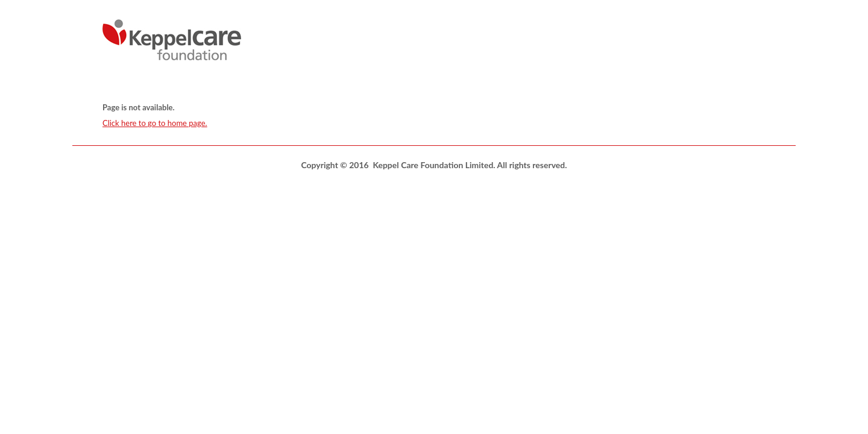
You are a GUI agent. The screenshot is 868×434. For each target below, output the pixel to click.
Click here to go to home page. (155, 123)
